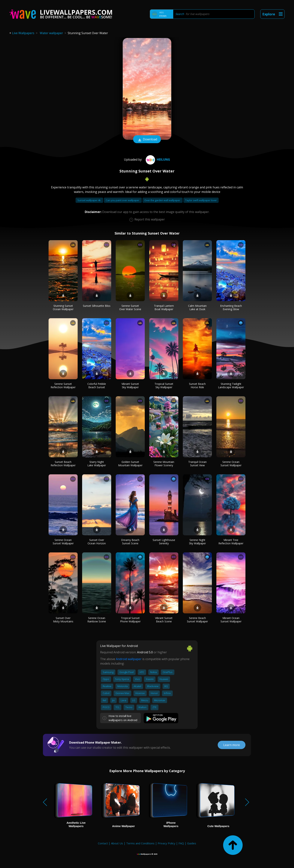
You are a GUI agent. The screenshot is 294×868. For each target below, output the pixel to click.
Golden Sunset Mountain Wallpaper (130, 464)
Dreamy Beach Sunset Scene (130, 542)
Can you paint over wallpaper (123, 200)
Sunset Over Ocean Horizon (97, 542)
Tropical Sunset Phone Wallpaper (130, 620)
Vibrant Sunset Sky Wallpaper (130, 385)
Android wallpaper (129, 659)
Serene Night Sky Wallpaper (197, 542)
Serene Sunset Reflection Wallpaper (63, 385)
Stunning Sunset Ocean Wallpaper (63, 307)
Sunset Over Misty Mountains (63, 620)
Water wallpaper (51, 33)
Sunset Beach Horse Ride (197, 385)
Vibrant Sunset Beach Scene (164, 620)
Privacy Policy (166, 843)
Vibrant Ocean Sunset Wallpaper (231, 620)
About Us (117, 843)
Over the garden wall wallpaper (163, 200)
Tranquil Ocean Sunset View (197, 464)
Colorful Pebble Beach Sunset (97, 385)
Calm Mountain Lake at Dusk (197, 307)
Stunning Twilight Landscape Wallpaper (231, 385)
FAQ (181, 843)
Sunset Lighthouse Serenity (164, 542)
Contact (103, 843)
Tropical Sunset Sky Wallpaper (164, 385)
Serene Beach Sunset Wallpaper (197, 620)
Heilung (157, 159)
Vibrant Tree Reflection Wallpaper (231, 542)
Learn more (232, 745)
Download (147, 140)
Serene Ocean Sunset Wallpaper (231, 464)
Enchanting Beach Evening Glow (231, 307)
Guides (192, 843)
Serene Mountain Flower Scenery (164, 464)
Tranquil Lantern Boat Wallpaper (164, 307)
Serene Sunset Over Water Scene (130, 307)
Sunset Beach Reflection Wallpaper (63, 464)
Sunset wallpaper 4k (89, 200)
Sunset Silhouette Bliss (97, 306)
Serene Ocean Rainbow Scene (97, 620)
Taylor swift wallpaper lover (201, 200)
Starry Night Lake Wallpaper (97, 464)
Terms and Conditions (140, 843)
